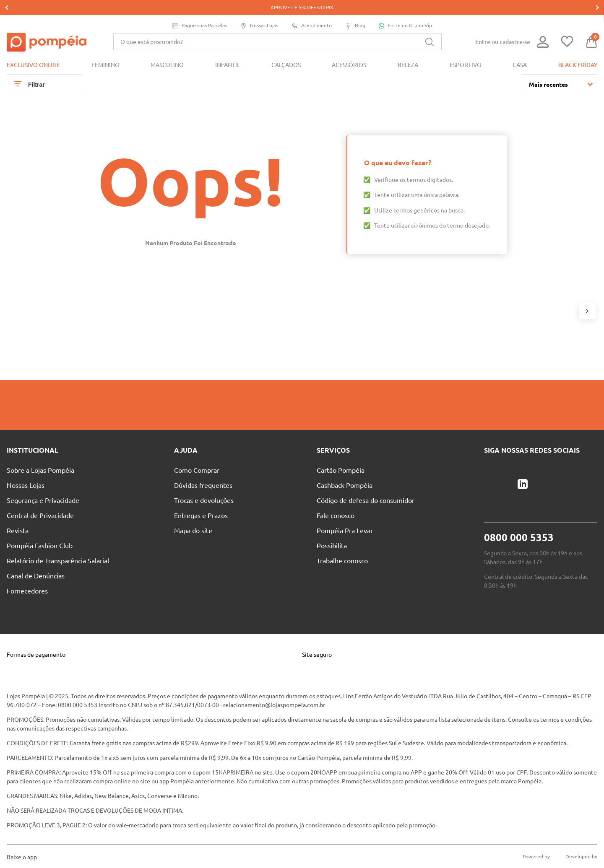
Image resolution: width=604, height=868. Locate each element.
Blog (355, 11)
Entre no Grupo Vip (405, 10)
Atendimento (312, 11)
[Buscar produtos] (430, 27)
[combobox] (277, 27)
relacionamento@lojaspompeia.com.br (274, 690)
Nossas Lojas (259, 11)
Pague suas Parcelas (199, 11)
